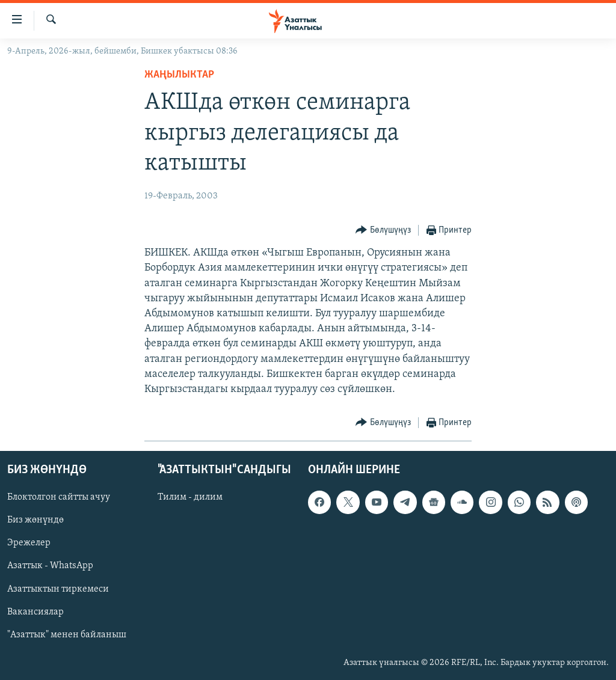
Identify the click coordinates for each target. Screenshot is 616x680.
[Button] (383, 231)
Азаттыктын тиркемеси (58, 589)
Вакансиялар (35, 612)
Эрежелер (29, 544)
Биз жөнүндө (35, 521)
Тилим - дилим (190, 498)
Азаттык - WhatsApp (50, 566)
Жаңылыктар (179, 75)
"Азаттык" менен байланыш (67, 635)
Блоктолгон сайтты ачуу (59, 498)
